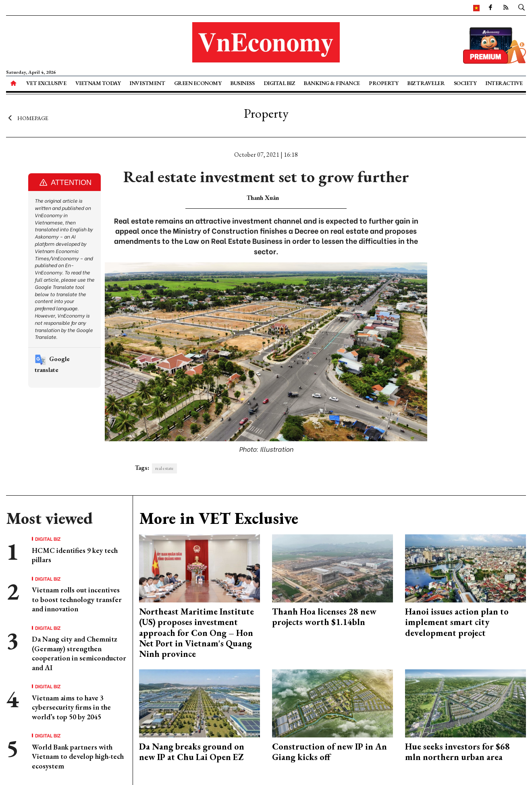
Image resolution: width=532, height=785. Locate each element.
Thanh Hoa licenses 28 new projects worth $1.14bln (324, 617)
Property (383, 83)
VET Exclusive (46, 83)
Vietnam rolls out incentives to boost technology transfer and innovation (77, 599)
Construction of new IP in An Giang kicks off (329, 752)
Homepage (27, 118)
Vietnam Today (98, 83)
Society (465, 83)
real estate (164, 468)
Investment (147, 83)
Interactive (504, 83)
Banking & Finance (332, 83)
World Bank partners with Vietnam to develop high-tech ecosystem (78, 756)
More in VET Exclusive (219, 518)
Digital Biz (279, 83)
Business (242, 83)
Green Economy (198, 83)
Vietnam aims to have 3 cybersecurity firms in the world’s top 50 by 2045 (71, 707)
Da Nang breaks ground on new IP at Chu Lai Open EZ (192, 752)
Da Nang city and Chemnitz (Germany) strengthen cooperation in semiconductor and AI (79, 653)
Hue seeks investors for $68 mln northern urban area (457, 752)
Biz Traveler (426, 83)
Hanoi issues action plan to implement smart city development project (457, 622)
